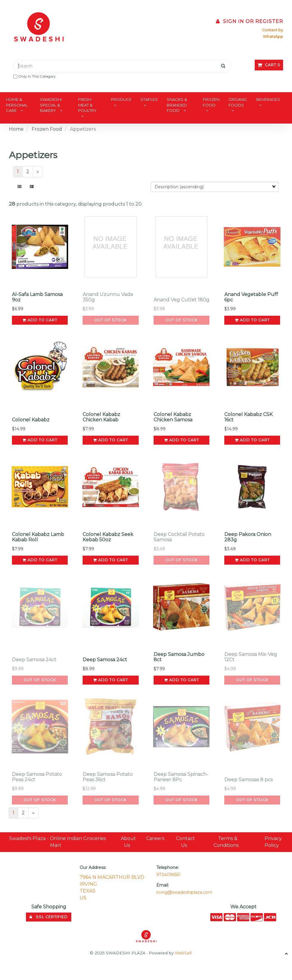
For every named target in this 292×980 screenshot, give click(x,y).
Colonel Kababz (31, 420)
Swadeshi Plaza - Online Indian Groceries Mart (57, 842)
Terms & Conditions (226, 842)
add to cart (40, 320)
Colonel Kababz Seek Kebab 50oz (108, 537)
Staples (149, 99)
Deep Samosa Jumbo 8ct (179, 657)
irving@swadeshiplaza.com (184, 892)
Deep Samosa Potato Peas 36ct (108, 777)
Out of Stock (111, 320)
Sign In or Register (249, 21)
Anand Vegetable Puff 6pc (251, 297)
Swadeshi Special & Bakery (51, 105)
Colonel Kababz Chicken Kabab (101, 417)
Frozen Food (211, 102)
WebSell (183, 953)
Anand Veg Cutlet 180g (181, 300)
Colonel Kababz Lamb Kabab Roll (38, 537)
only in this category (35, 76)
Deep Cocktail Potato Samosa (179, 537)
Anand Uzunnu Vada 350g (108, 297)
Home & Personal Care (17, 105)
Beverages (268, 99)
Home (16, 129)
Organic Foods (238, 102)
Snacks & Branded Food (177, 105)
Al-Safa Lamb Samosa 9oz (37, 297)
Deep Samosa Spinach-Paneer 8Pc (181, 777)
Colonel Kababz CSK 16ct (248, 417)
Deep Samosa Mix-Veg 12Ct (251, 657)
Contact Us (186, 842)
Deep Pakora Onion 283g (248, 537)
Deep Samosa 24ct (34, 660)
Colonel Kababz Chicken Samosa (173, 417)
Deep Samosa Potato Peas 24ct (37, 777)
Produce (121, 99)
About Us (128, 842)
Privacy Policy (273, 842)
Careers (155, 838)
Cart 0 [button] (269, 65)
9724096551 (169, 875)
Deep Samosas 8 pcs (248, 780)
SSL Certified (49, 917)
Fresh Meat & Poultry (87, 105)
